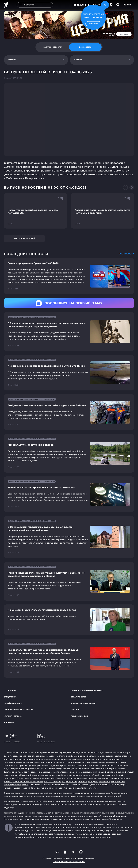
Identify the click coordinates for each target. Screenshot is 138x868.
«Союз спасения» (53, 781)
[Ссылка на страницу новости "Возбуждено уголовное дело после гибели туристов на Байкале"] (69, 412)
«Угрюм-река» (69, 781)
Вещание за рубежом (46, 738)
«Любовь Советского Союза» (28, 781)
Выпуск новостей (24, 239)
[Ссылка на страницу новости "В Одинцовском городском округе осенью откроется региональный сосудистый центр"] (69, 537)
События (75, 710)
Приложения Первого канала (18, 710)
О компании (10, 691)
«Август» (8, 781)
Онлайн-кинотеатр (13, 703)
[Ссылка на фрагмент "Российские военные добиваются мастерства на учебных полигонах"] (103, 211)
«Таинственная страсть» (16, 785)
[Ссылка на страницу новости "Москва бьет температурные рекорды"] (69, 453)
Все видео (9, 722)
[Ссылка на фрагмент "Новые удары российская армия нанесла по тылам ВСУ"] (35, 211)
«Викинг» (82, 781)
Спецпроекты (10, 697)
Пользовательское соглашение (87, 691)
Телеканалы (116, 819)
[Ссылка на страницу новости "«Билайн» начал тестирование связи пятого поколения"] (69, 494)
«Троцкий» (93, 781)
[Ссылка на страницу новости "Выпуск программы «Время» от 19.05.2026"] (69, 276)
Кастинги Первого (13, 716)
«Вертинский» (118, 781)
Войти (127, 5)
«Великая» (105, 781)
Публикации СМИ (79, 716)
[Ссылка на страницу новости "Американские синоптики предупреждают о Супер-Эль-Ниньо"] (69, 373)
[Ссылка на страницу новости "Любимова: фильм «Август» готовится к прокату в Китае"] (69, 620)
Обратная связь (79, 697)
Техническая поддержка (83, 703)
